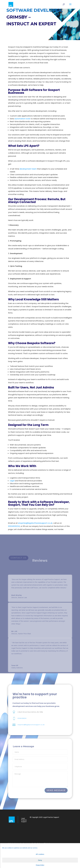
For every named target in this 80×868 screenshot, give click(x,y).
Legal (12, 481)
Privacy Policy (40, 865)
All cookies (40, 854)
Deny (40, 860)
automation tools (22, 121)
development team (28, 171)
